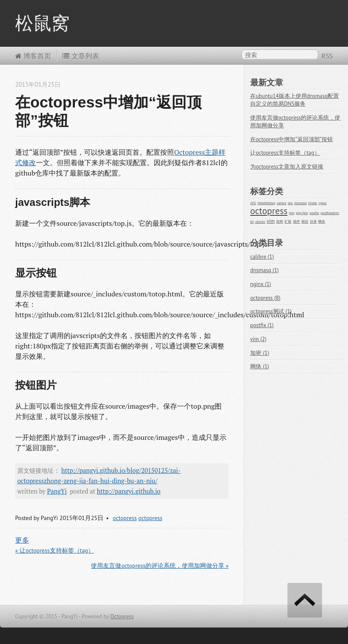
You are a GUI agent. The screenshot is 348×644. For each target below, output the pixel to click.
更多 (22, 540)
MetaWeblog (266, 203)
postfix (314, 213)
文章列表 (81, 56)
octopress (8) (265, 298)
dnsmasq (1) (264, 270)
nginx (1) (261, 284)
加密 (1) (260, 353)
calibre (281, 203)
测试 (305, 221)
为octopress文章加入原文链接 (287, 167)
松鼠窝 (42, 23)
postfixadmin (330, 213)
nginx (323, 203)
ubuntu (260, 221)
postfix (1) (262, 325)
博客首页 (33, 56)
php (292, 213)
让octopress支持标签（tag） (285, 153)
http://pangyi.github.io (129, 491)
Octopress (122, 616)
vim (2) (258, 339)
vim (271, 221)
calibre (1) (262, 257)
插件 (296, 221)
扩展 (288, 221)
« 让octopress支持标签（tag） (55, 550)
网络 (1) (260, 366)
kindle (313, 203)
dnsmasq (301, 203)
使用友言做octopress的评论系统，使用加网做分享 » (160, 566)
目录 (313, 221)
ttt (252, 221)
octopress (125, 518)
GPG (253, 203)
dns (290, 203)
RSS (327, 56)
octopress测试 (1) (271, 311)
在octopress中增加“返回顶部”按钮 (292, 139)
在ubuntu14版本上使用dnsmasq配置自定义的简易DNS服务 (295, 100)
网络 (322, 221)
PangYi (57, 491)
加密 (280, 221)
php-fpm (302, 213)
